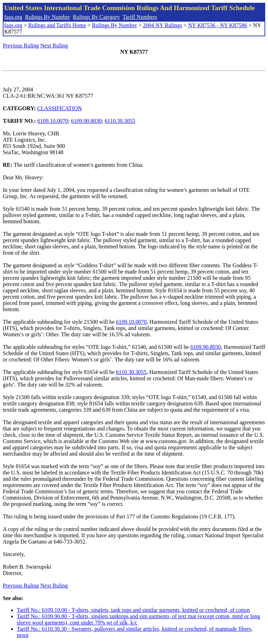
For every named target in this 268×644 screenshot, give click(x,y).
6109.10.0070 (53, 121)
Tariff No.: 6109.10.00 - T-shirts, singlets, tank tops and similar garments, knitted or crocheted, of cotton (133, 610)
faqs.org (13, 17)
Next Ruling (54, 46)
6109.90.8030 (87, 121)
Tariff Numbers (140, 17)
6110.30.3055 (120, 121)
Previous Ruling (21, 46)
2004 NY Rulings (163, 25)
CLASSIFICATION (60, 108)
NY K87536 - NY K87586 (218, 25)
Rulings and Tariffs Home (57, 25)
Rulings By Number (48, 17)
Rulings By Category (96, 17)
